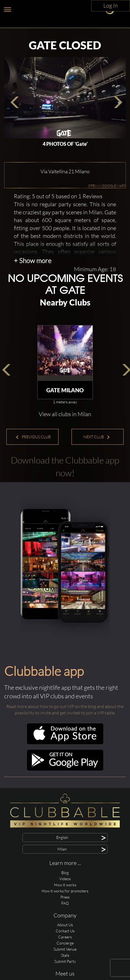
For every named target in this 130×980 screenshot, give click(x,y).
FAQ (65, 931)
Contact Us (65, 959)
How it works (65, 912)
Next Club (97, 464)
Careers (65, 965)
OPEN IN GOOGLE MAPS (107, 213)
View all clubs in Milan (65, 442)
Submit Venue (65, 977)
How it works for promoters (65, 919)
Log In (111, 5)
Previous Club (33, 464)
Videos (65, 906)
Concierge (65, 971)
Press (65, 925)
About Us (65, 952)
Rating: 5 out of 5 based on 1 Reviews (58, 224)
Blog (65, 900)
